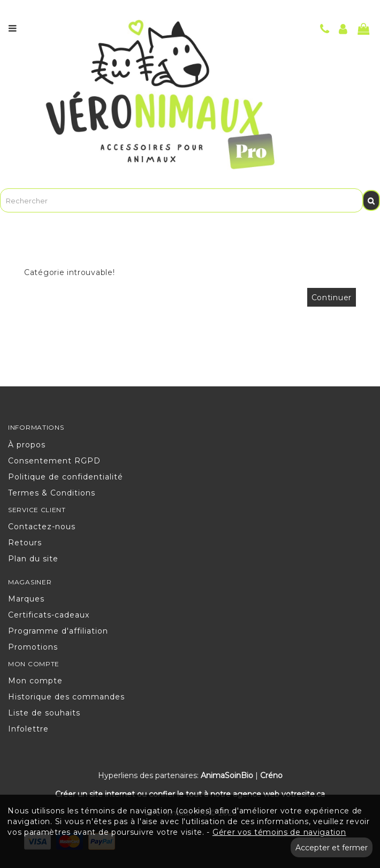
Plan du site (33, 559)
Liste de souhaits (44, 713)
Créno (271, 775)
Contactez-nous (42, 527)
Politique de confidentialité (66, 477)
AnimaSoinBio (227, 775)
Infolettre (28, 729)
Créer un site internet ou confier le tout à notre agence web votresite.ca (190, 794)
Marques (26, 599)
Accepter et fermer (332, 848)
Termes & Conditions (52, 493)
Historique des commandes (66, 697)
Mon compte (35, 681)
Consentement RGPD (54, 461)
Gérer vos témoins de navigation (279, 832)
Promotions (33, 647)
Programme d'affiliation (58, 631)
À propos (27, 445)
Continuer (332, 298)
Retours (25, 543)
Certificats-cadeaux (49, 615)
